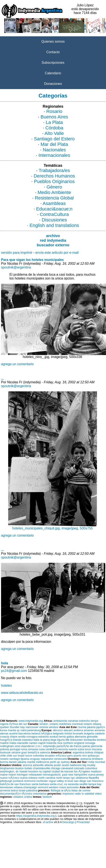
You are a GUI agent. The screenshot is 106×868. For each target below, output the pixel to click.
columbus (91, 768)
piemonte (97, 746)
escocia (63, 749)
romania (33, 749)
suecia (73, 749)
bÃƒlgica (47, 733)
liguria (61, 740)
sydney (65, 762)
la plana (45, 740)
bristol (68, 733)
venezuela (61, 759)
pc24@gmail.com (14, 671)
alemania (80, 737)
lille (67, 740)
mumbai (100, 762)
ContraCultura (54, 214)
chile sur (12, 756)
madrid (4, 743)
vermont (43, 787)
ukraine (16, 752)
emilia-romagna (28, 737)
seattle (83, 784)
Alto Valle (54, 133)
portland (18, 781)
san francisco (95, 781)
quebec (5, 727)
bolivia (89, 752)
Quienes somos (53, 41)
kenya (94, 721)
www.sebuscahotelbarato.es (22, 693)
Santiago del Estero (54, 139)
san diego (80, 781)
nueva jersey (96, 775)
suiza (81, 749)
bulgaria (89, 733)
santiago (14, 759)
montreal (77, 724)
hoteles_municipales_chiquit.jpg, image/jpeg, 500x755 (53, 527)
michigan (22, 775)
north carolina (47, 778)
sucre (29, 756)
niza (60, 743)
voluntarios (40, 794)
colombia (38, 756)
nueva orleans (29, 778)
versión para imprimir (17, 253)
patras (86, 746)
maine (4, 775)
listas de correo (81, 790)
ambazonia (60, 721)
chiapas (99, 752)
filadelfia (94, 778)
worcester (73, 787)
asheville (38, 765)
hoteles (7, 686)
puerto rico (80, 756)
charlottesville (41, 768)
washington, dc (9, 771)
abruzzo (58, 730)
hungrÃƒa (6, 740)
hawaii (24, 771)
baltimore (76, 765)
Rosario (54, 111)
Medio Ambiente (54, 192)
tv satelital (88, 794)
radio (78, 794)
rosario (4, 759)
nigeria (4, 724)
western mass (57, 787)
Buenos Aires (54, 117)
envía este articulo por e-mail (57, 253)
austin (58, 765)
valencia (45, 752)
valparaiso (47, 759)
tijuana (25, 759)
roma (24, 749)
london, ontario (49, 724)
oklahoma (82, 778)
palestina (32, 790)
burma (82, 727)
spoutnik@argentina (16, 267)
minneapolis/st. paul (55, 775)
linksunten (77, 740)
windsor (54, 727)
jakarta (91, 727)
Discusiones (54, 220)
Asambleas (54, 203)
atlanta (49, 765)
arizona (27, 765)
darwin (13, 762)
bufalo (28, 768)
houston (33, 771)
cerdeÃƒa (52, 749)
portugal (15, 749)
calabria (100, 733)
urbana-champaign (25, 787)
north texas (63, 778)
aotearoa (86, 759)
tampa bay (95, 784)
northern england (74, 743)
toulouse (5, 752)
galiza (70, 737)
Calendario (53, 73)
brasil (21, 756)
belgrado (58, 733)
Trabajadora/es (54, 170)
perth (53, 762)
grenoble (92, 737)
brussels (78, 733)
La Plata (54, 122)
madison (96, 771)
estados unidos (23, 797)
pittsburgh (6, 781)
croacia (5, 737)
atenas (4, 733)
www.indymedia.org (31, 721)
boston (20, 768)
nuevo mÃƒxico (10, 778)
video (98, 794)
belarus (36, 733)
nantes (33, 743)
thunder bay (17, 727)
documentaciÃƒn (10, 794)
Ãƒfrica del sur (18, 724)
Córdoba (54, 128)
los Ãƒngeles (82, 771)
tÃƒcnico (27, 794)
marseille (23, 743)
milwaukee (35, 775)
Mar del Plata (54, 144)
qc (18, 730)
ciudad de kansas (62, 771)
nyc (73, 778)
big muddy (89, 765)
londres (101, 740)
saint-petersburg (31, 730)
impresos (68, 794)
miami (12, 775)
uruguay (35, 759)
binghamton (7, 768)
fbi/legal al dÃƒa (61, 790)
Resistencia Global (54, 198)
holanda (51, 743)
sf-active (48, 822)
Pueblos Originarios (54, 181)
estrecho (84, 721)
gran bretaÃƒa (30, 752)
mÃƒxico (61, 756)
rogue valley (56, 781)
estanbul (27, 740)
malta (13, 743)
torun (88, 749)
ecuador (50, 756)
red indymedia (53, 240)
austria (13, 733)
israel (22, 790)
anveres (89, 730)
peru (70, 756)
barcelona (24, 733)
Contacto (53, 52)
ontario (88, 724)
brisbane (97, 759)
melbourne (43, 762)
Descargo (68, 822)
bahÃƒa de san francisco (15, 784)
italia (36, 740)
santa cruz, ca (58, 784)
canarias (73, 721)
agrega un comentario (17, 364)
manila (12, 730)
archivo (53, 236)
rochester (42, 781)
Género (54, 187)
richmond (30, 781)
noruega (90, 743)
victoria (44, 727)
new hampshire (78, 775)
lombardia (90, 740)
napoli (42, 743)
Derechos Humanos (54, 176)
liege (54, 740)
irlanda (17, 740)
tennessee (7, 787)
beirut (14, 790)
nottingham (7, 746)
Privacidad (83, 822)
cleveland (67, 768)
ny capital (45, 771)
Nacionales (54, 150)
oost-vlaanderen (25, 746)
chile (3, 756)
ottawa (97, 724)
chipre (14, 737)
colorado (79, 768)
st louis (69, 781)
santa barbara (40, 784)
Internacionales (54, 155)
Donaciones (53, 84)
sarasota (73, 784)
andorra (78, 730)
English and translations (54, 225)
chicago (56, 768)
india (91, 762)
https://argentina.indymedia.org (35, 816)
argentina (79, 752)
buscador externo (53, 245)
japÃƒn (101, 727)
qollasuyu (93, 756)
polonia (5, 749)
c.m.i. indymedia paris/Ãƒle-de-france (59, 746)
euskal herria (58, 737)
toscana (97, 749)
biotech (47, 797)
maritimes (65, 724)
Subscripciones (53, 63)
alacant (68, 730)
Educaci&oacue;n (54, 209)
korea (3, 730)
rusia (42, 749)
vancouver (32, 727)
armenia (99, 730)
